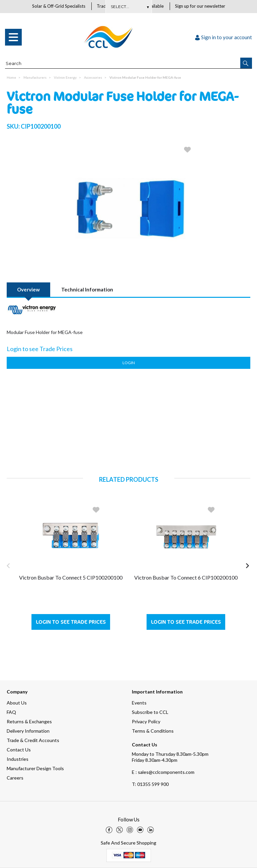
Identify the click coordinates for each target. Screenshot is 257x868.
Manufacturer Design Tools (35, 768)
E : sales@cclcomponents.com (163, 772)
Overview (28, 290)
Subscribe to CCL (150, 712)
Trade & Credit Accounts (33, 740)
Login (129, 363)
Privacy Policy (146, 721)
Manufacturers (35, 78)
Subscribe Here (128, 7)
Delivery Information (28, 731)
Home (11, 78)
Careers (15, 778)
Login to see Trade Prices (71, 622)
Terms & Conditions (153, 731)
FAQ (11, 712)
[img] (109, 830)
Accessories (93, 78)
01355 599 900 (150, 784)
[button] (246, 63)
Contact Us (19, 750)
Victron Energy (65, 78)
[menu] (13, 38)
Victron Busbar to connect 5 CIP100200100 (71, 578)
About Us (17, 703)
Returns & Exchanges (29, 721)
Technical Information (87, 290)
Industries (18, 759)
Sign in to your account (224, 38)
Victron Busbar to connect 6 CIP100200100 (186, 578)
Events (139, 703)
